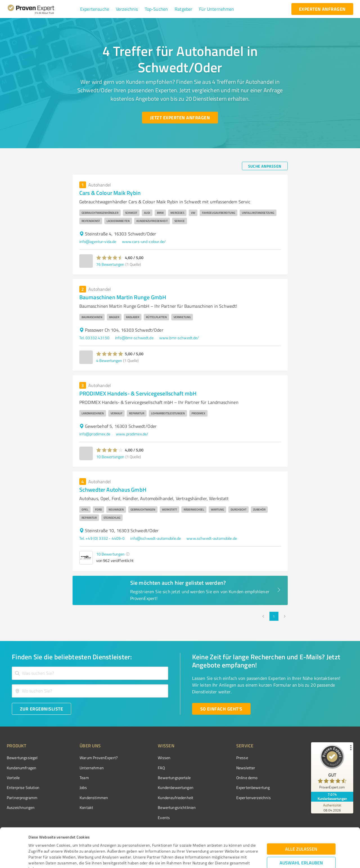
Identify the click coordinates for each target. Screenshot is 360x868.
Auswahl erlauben (301, 824)
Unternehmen (92, 768)
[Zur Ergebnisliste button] (41, 709)
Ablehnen (301, 841)
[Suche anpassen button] (265, 166)
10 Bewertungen (110, 457)
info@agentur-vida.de (98, 241)
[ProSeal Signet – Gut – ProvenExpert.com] (332, 768)
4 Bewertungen (109, 360)
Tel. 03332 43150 (94, 338)
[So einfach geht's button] (221, 709)
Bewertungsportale (174, 778)
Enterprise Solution (23, 787)
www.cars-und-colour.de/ (144, 241)
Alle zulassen (301, 810)
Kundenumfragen (22, 768)
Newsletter (246, 768)
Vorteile (13, 778)
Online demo (247, 778)
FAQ (161, 768)
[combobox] (90, 673)
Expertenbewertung (253, 787)
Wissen (164, 758)
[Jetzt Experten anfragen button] (180, 118)
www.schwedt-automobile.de (212, 538)
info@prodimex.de (95, 434)
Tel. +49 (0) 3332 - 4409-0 (102, 538)
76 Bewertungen (110, 264)
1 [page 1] (274, 616)
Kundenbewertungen (176, 787)
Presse (242, 758)
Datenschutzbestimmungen (76, 842)
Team (84, 778)
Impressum (39, 842)
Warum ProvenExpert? (99, 758)
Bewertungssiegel (22, 758)
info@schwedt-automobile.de (156, 538)
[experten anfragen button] (322, 9)
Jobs (83, 787)
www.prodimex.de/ (132, 434)
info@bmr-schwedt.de (134, 338)
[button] (95, 9)
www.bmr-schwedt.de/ (179, 338)
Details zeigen (221, 857)
